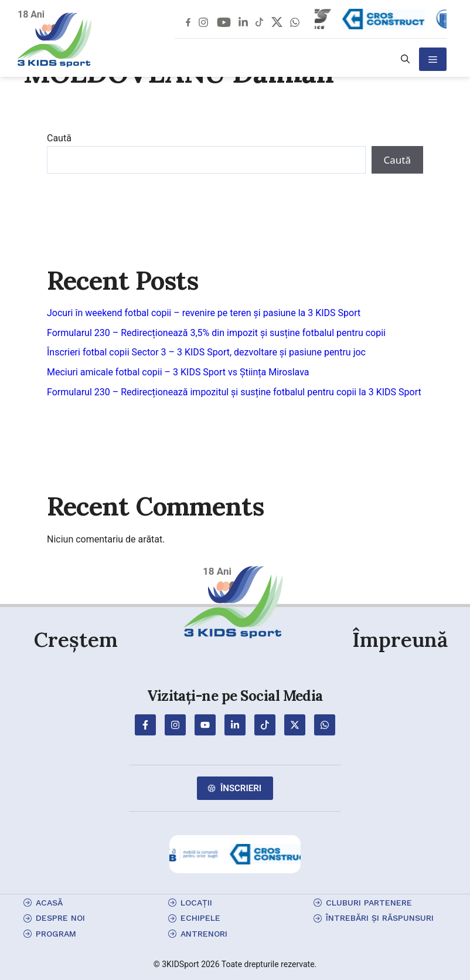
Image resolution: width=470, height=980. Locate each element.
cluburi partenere (369, 903)
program (56, 934)
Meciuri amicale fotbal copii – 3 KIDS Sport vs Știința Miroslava (178, 372)
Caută (59, 138)
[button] (405, 59)
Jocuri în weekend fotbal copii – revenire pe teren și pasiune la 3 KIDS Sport (204, 313)
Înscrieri (241, 788)
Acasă (49, 903)
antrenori (204, 934)
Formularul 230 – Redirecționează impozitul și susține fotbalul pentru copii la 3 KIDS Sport (234, 392)
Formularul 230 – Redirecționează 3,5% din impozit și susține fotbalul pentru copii (216, 333)
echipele (200, 918)
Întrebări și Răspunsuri (380, 918)
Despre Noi (60, 918)
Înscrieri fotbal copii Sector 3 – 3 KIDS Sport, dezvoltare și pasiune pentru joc (206, 352)
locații (196, 903)
